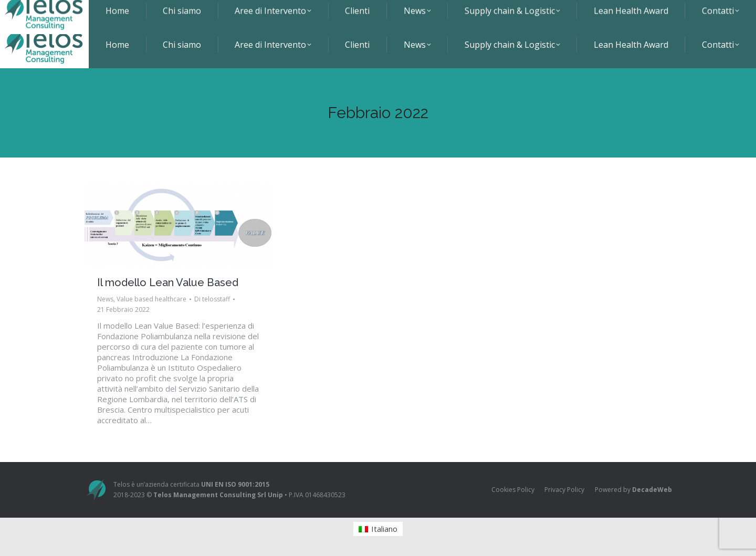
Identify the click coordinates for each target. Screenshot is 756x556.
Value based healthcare (151, 299)
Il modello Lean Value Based (168, 282)
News (105, 299)
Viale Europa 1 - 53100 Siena (408, 11)
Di (212, 299)
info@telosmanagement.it (586, 11)
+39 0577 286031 (499, 11)
